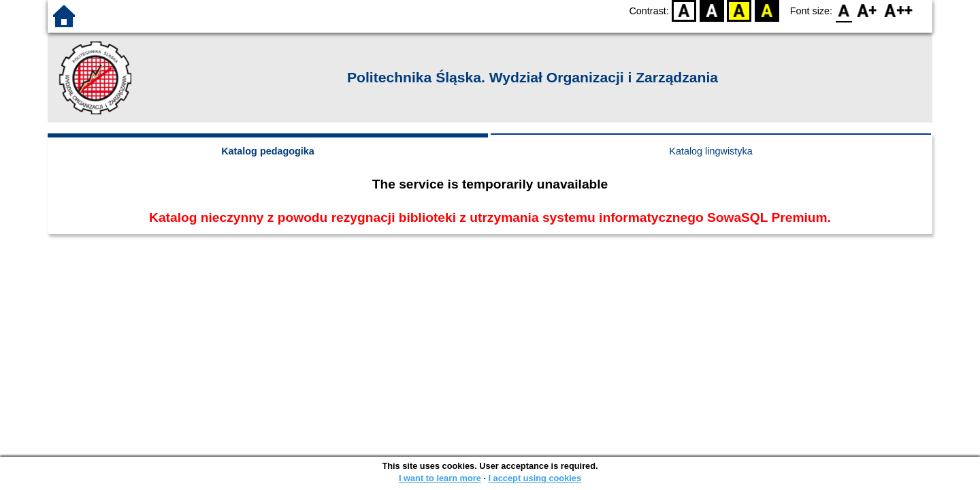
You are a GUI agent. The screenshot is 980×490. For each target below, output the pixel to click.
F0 (844, 11)
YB (739, 11)
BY (767, 11)
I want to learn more (440, 478)
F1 (867, 11)
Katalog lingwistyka (710, 151)
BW (712, 11)
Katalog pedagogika (268, 151)
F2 (899, 11)
